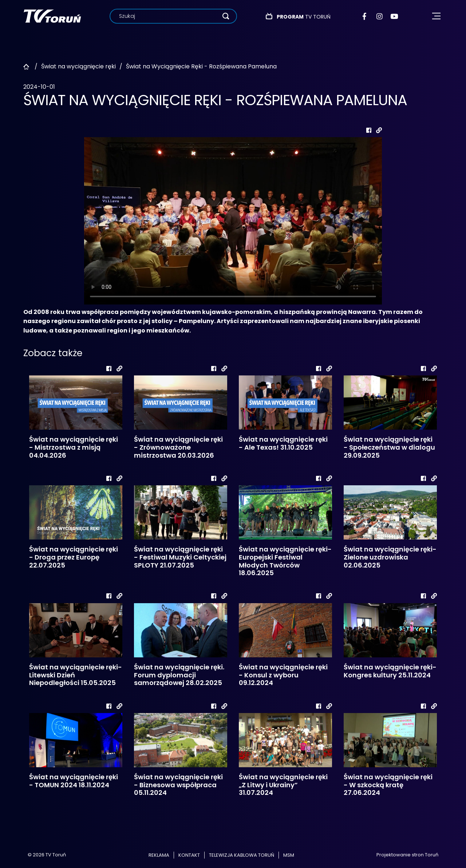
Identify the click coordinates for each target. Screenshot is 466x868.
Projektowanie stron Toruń (407, 855)
